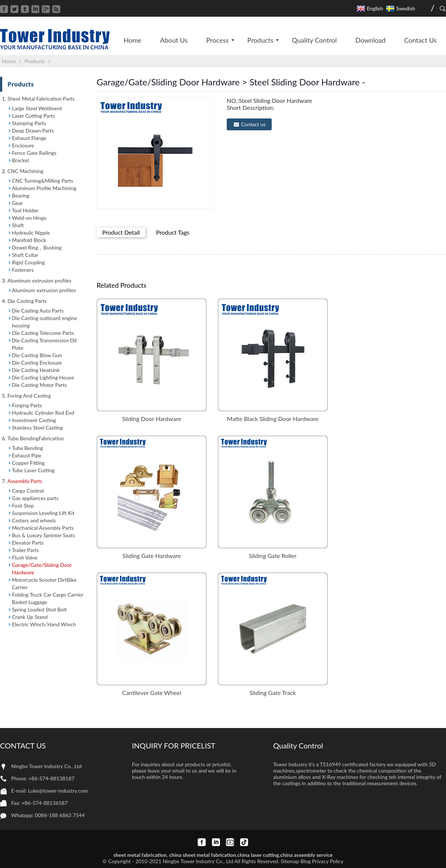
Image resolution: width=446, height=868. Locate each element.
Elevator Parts (28, 543)
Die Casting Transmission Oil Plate (44, 344)
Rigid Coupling (28, 262)
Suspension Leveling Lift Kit (43, 513)
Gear (17, 203)
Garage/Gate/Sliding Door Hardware (42, 569)
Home (9, 61)
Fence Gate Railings (34, 153)
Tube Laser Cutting (33, 470)
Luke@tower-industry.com (58, 791)
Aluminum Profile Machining (44, 188)
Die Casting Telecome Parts (43, 333)
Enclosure (23, 145)
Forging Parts (27, 405)
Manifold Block (29, 240)
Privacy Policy (328, 861)
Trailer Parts (25, 550)
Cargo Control (28, 491)
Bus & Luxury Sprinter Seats (43, 535)
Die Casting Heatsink (36, 370)
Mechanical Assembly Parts (43, 528)
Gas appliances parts (35, 498)
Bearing (21, 195)
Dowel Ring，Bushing (37, 247)
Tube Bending (28, 448)
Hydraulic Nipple (31, 233)
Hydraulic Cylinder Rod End (43, 413)
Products (35, 61)
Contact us (253, 124)
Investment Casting (34, 420)
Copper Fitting (28, 463)
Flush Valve (25, 557)
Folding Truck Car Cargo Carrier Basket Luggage (48, 598)
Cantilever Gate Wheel (151, 693)
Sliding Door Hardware (152, 419)
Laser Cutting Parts (33, 116)
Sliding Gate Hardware (152, 556)
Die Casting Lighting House (43, 377)
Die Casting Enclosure (37, 363)
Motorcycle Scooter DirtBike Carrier (44, 583)
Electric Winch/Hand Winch (44, 624)
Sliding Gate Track (273, 693)
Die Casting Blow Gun (37, 355)
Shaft (18, 225)
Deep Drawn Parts (33, 130)
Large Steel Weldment (37, 108)
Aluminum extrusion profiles (44, 290)
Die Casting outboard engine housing (44, 322)
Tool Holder (25, 210)
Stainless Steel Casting (37, 428)
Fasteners (23, 270)
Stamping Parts (29, 123)
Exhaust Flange (29, 138)
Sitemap (290, 861)
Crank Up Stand (30, 617)
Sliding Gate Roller (272, 556)
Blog (306, 861)
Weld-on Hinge (29, 218)
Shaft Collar (25, 255)
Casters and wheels (34, 520)
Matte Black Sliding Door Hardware (273, 419)
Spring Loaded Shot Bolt (39, 609)
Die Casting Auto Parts (38, 311)
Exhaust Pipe (27, 455)
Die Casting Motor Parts (39, 385)
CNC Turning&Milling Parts (43, 181)
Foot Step (23, 505)
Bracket (21, 160)
